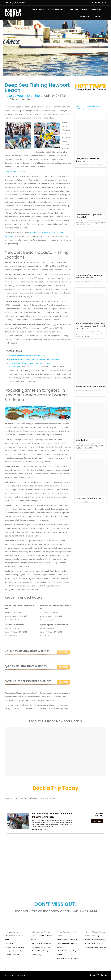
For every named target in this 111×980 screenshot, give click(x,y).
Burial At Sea (10, 943)
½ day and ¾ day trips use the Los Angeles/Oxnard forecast (34, 359)
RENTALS (83, 17)
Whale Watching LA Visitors (41, 932)
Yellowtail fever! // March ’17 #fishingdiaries (90, 386)
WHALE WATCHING (77, 9)
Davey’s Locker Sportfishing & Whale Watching (89, 107)
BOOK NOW (37, 9)
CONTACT (97, 17)
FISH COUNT (96, 9)
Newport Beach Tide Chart (16, 172)
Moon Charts (15, 367)
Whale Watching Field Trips (15, 947)
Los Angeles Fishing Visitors (41, 947)
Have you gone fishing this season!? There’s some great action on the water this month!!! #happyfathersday (90, 326)
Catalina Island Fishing (40, 951)
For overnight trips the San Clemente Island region (30, 363)
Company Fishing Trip (92, 936)
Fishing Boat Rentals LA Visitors (95, 932)
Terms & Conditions (12, 955)
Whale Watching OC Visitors (41, 943)
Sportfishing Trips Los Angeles (68, 959)
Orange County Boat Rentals (94, 943)
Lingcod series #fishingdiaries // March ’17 (90, 498)
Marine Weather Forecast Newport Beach (27, 356)
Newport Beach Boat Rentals (68, 940)
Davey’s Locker (92, 165)
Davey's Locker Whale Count (15, 951)
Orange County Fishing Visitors (95, 940)
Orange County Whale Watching (95, 947)
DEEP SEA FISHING (56, 9)
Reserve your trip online (22, 96)
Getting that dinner (82, 440)
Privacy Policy (36, 955)
